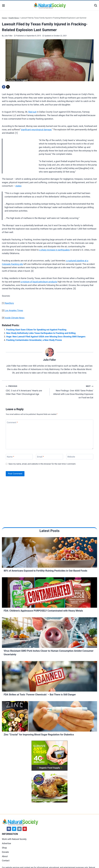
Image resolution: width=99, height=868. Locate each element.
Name (10, 457)
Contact (6, 861)
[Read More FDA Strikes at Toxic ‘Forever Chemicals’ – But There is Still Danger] (49, 677)
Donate (5, 852)
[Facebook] (4, 87)
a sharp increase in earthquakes (55, 250)
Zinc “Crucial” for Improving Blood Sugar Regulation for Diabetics (39, 735)
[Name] (19, 457)
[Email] (49, 457)
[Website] (80, 457)
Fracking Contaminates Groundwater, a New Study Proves (34, 340)
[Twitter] (14, 829)
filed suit (32, 112)
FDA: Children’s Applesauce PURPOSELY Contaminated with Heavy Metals (43, 611)
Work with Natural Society (14, 839)
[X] (8, 87)
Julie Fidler (8, 36)
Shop (4, 848)
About (5, 856)
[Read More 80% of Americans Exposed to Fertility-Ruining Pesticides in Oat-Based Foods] (49, 553)
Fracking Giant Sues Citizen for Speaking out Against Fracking (36, 330)
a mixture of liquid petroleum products (39, 282)
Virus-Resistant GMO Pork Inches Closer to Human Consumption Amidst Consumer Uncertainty (49, 653)
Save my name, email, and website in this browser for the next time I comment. (42, 464)
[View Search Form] (96, 5)
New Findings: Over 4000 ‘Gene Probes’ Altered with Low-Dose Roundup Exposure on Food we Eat (72, 392)
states (18, 186)
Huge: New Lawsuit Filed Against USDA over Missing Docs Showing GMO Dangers (46, 337)
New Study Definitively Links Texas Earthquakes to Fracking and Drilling (41, 333)
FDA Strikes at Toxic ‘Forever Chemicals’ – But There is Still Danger (40, 695)
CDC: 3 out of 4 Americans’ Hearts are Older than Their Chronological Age (27, 390)
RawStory (9, 303)
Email (40, 457)
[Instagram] (19, 829)
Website (71, 457)
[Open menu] (3, 5)
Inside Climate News (15, 318)
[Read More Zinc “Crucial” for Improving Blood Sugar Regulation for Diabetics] (49, 717)
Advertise (6, 843)
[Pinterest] (25, 829)
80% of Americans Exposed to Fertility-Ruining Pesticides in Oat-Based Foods (45, 571)
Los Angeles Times (14, 310)
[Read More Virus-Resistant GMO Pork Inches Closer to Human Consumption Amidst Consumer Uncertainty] (49, 633)
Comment (12, 422)
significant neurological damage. (36, 130)
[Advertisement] (20, 155)
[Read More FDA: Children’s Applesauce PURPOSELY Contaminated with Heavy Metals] (49, 593)
